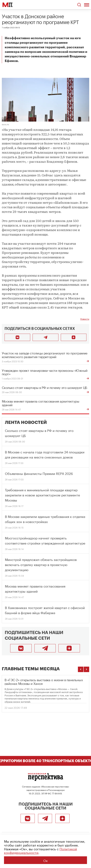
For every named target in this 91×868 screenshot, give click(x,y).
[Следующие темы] (86, 669)
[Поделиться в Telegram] (45, 337)
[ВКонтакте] (21, 648)
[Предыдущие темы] (81, 669)
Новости (85, 319)
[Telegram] (45, 648)
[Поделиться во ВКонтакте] (17, 337)
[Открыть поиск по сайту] (79, 5)
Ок (45, 860)
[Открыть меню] (87, 5)
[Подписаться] (69, 648)
